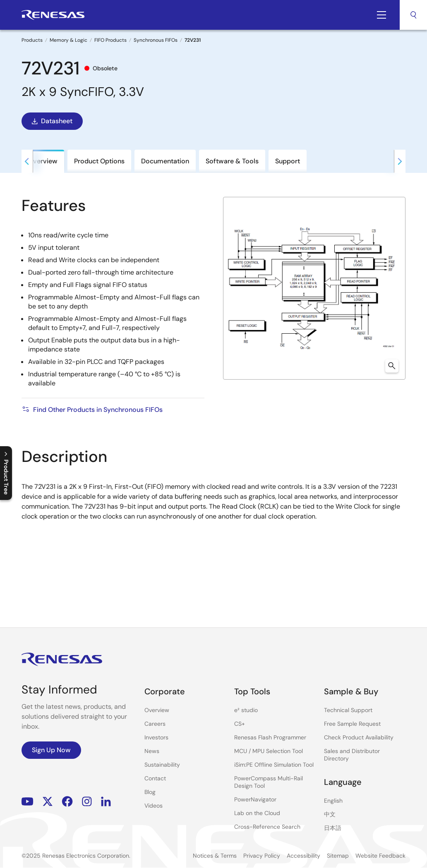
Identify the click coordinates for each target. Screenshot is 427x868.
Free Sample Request (352, 724)
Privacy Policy (262, 856)
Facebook (67, 802)
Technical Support (348, 710)
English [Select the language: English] (333, 801)
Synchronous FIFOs (156, 40)
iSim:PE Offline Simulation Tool (274, 765)
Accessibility (303, 856)
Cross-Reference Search (267, 827)
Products (32, 40)
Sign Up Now (51, 750)
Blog (150, 792)
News (152, 751)
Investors (156, 737)
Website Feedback (380, 856)
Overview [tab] (43, 161)
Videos (154, 806)
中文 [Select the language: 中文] (330, 814)
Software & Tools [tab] (232, 161)
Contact (155, 778)
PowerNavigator (255, 799)
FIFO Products (110, 40)
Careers (155, 724)
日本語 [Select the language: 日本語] (333, 828)
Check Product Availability (359, 737)
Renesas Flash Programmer (270, 737)
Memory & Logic (68, 40)
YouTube (28, 802)
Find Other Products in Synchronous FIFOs (92, 409)
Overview (157, 710)
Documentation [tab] (165, 161)
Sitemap (338, 856)
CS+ (240, 724)
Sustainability (162, 765)
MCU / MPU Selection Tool (269, 751)
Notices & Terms (215, 856)
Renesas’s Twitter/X (48, 802)
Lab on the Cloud (257, 813)
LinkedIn (106, 802)
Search (413, 15)
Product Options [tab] (99, 161)
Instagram (87, 802)
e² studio (246, 710)
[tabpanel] (213, 392)
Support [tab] (288, 161)
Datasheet (51, 121)
